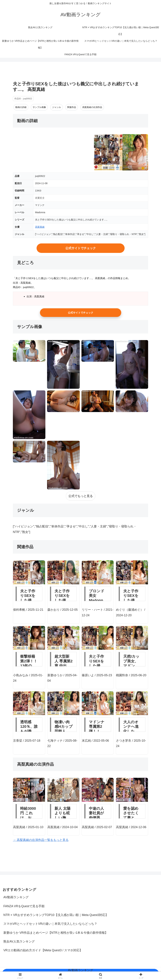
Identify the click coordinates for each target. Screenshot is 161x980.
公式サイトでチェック (81, 248)
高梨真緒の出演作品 (92, 107)
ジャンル (57, 107)
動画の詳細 (21, 107)
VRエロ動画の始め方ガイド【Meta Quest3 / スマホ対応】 (43, 950)
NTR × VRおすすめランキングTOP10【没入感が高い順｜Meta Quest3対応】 (56, 915)
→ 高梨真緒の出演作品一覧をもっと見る (41, 840)
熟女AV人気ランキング (19, 941)
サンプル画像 (39, 107)
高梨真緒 (40, 227)
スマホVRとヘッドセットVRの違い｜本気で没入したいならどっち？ (50, 924)
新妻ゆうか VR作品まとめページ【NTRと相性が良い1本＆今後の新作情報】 (56, 933)
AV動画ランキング (16, 897)
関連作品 (72, 107)
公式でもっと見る (81, 496)
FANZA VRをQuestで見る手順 (24, 906)
